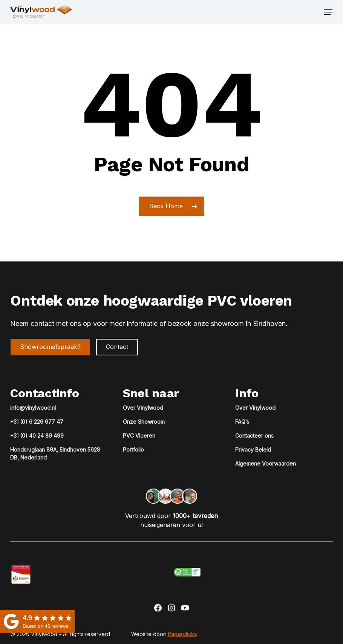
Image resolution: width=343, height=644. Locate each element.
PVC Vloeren (139, 436)
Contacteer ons (254, 436)
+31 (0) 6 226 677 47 (37, 422)
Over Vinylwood (143, 408)
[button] (328, 12)
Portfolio (133, 450)
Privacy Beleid (253, 450)
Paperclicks (182, 634)
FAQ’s (242, 422)
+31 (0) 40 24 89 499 (37, 436)
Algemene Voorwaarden (266, 463)
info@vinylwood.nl (33, 408)
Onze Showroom (144, 422)
